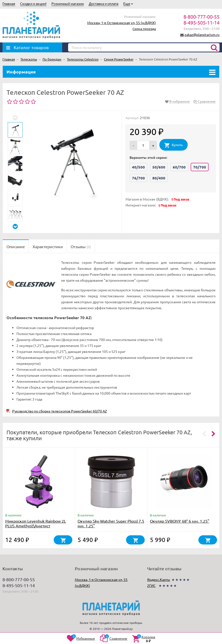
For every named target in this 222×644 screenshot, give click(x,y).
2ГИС (151, 585)
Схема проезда (144, 29)
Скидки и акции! (33, 3)
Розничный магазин (68, 3)
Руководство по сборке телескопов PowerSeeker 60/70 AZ (60, 411)
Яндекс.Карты (159, 579)
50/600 (159, 167)
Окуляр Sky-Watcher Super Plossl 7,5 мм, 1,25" (111, 523)
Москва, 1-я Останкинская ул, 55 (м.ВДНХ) (122, 23)
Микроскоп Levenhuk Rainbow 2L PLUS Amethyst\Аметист (36, 523)
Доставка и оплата (104, 3)
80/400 (159, 178)
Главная (9, 3)
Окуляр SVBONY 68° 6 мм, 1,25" (180, 521)
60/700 (179, 167)
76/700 (138, 178)
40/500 (138, 167)
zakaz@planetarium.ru (202, 34)
